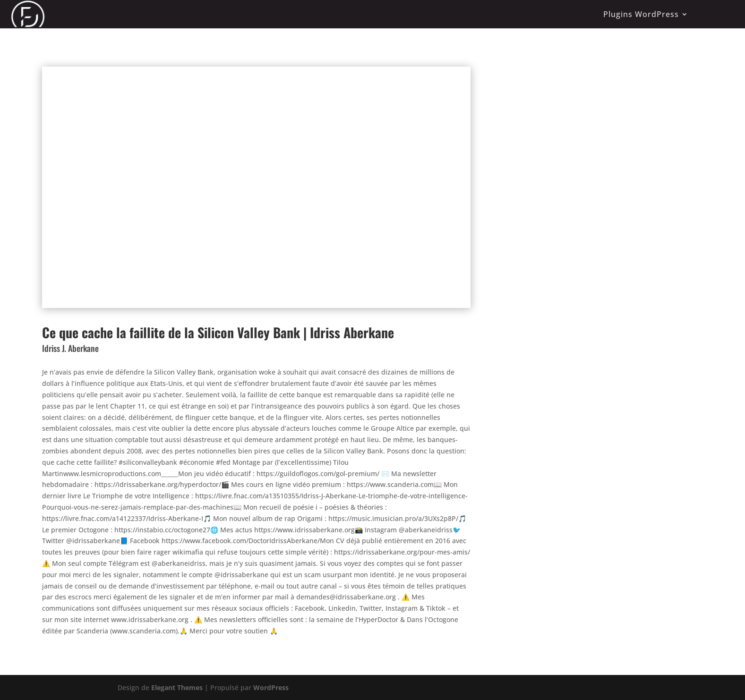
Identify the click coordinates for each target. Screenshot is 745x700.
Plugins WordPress (641, 14)
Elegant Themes (177, 687)
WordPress (271, 687)
